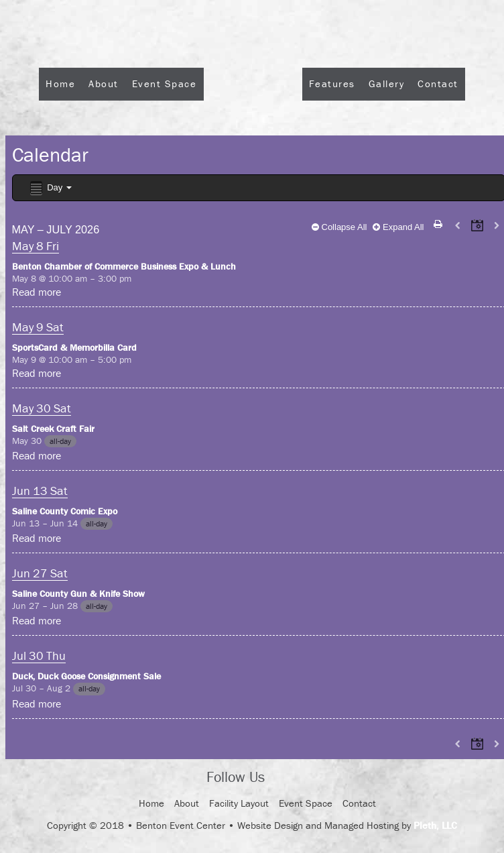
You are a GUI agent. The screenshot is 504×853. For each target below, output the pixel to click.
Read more (37, 292)
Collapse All (339, 227)
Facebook (287, 778)
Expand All (398, 227)
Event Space (165, 83)
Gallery (387, 83)
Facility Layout (239, 803)
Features (332, 83)
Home (60, 83)
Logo (253, 120)
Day (50, 188)
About (104, 83)
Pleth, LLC (435, 825)
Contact (438, 83)
